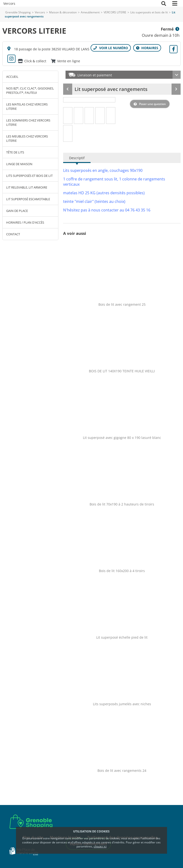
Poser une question (152, 104)
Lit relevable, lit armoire (27, 187)
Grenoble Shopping (18, 12)
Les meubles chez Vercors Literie (27, 138)
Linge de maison (19, 164)
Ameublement (90, 12)
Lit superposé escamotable (28, 199)
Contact (13, 234)
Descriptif (77, 158)
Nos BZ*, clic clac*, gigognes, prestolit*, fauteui (30, 90)
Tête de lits (15, 152)
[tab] (68, 116)
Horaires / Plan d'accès (25, 222)
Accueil (12, 77)
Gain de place (17, 211)
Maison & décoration (63, 12)
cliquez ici (100, 846)
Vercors (40, 12)
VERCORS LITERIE (115, 12)
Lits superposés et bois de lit (149, 12)
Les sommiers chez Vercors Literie (28, 122)
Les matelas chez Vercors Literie (27, 106)
